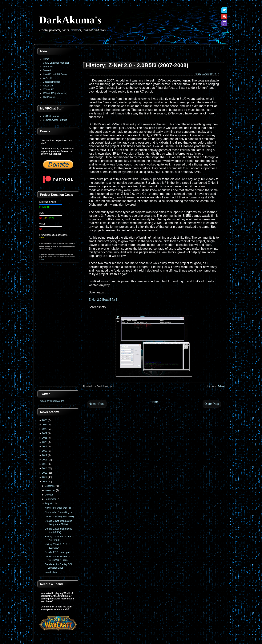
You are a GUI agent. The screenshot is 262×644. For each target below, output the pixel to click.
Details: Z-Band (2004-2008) (59, 517)
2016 (45, 460)
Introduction (51, 572)
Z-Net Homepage (52, 82)
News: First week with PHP (58, 508)
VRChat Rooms (51, 116)
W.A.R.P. (48, 78)
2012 (45, 477)
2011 (45, 482)
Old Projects (49, 97)
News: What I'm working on (59, 512)
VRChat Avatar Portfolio (55, 120)
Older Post (212, 404)
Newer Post (97, 404)
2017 (45, 455)
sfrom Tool (48, 67)
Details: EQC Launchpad (57, 552)
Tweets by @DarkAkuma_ (52, 401)
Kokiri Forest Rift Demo (55, 74)
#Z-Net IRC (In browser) (55, 93)
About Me (48, 86)
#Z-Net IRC (49, 89)
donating (42, 259)
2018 (45, 451)
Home (46, 59)
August (48, 503)
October (49, 495)
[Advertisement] (58, 327)
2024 (45, 425)
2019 (45, 447)
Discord (47, 70)
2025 (45, 420)
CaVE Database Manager (56, 63)
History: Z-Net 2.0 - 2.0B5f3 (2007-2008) (137, 65)
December (50, 486)
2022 (45, 433)
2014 (45, 468)
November (50, 490)
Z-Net (221, 386)
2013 (45, 473)
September (50, 499)
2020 (45, 442)
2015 (45, 464)
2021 (45, 438)
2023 (45, 429)
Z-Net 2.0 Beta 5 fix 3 (103, 300)
